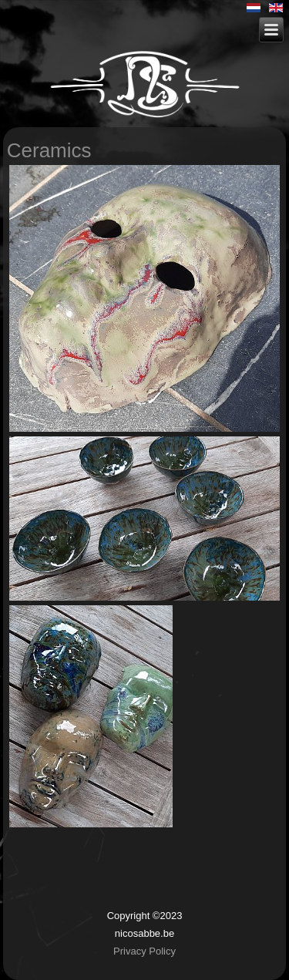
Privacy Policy (144, 951)
